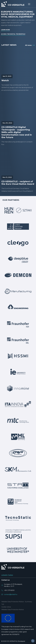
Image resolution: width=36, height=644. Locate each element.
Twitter (10, 575)
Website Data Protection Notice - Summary (17, 602)
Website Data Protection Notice (13, 610)
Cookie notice (6, 607)
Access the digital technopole (13, 34)
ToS (3, 604)
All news (28, 45)
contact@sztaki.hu (11, 594)
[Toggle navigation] (29, 4)
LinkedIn (4, 575)
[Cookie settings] (33, 641)
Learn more (5, 30)
